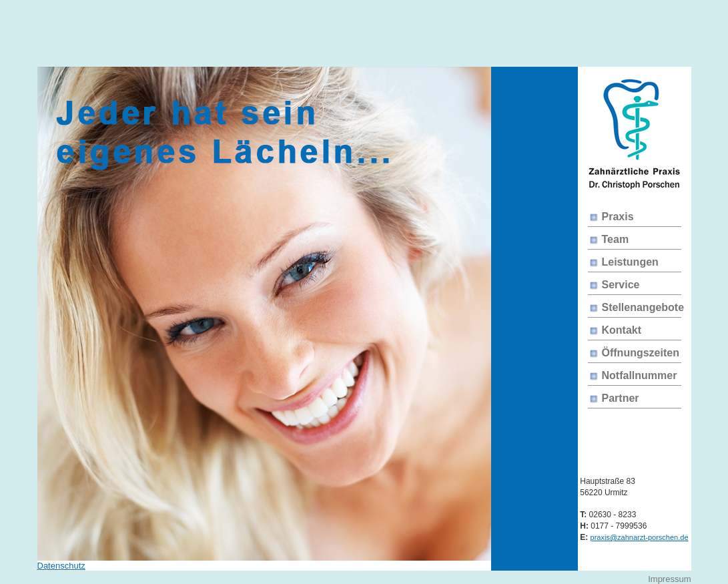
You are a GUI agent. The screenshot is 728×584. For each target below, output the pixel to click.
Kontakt (622, 330)
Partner (621, 398)
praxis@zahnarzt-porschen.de (640, 537)
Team (616, 239)
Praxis (618, 217)
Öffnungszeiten (641, 353)
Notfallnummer (640, 375)
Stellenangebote (643, 307)
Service (621, 285)
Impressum (669, 579)
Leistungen (630, 262)
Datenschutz (61, 566)
